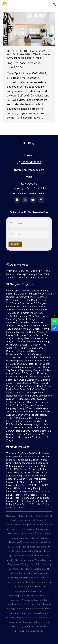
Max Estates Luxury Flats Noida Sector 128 (27, 480)
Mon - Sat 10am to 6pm (29, 193)
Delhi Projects (19, 265)
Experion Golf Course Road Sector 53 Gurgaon (27, 302)
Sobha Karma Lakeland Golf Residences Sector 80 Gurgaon (28, 292)
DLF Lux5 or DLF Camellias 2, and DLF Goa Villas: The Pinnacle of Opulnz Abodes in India (28, 54)
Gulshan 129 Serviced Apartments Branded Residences (28, 458)
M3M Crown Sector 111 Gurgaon (23, 345)
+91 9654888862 (40, 4)
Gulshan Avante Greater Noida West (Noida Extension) (27, 461)
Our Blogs (29, 143)
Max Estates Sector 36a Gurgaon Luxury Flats (27, 337)
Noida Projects (19, 447)
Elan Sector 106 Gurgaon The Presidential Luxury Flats (27, 340)
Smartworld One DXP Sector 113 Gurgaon (25, 314)
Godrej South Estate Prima (33, 278)
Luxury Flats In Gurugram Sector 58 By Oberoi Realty (27, 327)
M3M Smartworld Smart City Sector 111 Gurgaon (27, 318)
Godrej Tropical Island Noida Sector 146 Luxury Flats (25, 477)
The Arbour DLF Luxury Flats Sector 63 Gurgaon (26, 348)
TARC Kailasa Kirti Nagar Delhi (22, 271)
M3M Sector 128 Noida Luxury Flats (27, 487)
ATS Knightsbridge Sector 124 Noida (26, 484)
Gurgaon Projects (21, 284)
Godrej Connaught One (30, 274)
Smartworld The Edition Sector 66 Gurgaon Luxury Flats (24, 324)
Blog (10, 63)
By (28, 63)
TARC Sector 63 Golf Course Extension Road (27, 298)
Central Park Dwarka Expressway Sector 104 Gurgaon (24, 353)
